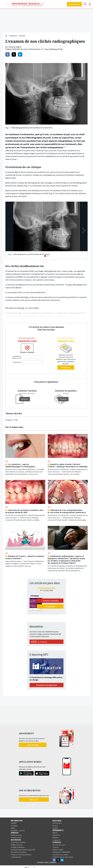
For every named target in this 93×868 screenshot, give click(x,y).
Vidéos (13, 828)
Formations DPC (16, 838)
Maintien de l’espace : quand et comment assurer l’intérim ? (25, 557)
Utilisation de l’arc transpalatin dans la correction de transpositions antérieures (67, 511)
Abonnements (57, 823)
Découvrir (34, 800)
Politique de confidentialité (61, 852)
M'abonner (66, 367)
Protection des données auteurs (63, 857)
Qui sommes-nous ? (59, 845)
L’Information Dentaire (18, 842)
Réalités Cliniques (16, 845)
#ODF (16, 420)
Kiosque (55, 826)
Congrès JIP (56, 840)
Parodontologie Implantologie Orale (23, 850)
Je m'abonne (74, 4)
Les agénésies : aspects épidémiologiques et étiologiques (20, 465)
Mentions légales (58, 850)
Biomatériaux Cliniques (18, 852)
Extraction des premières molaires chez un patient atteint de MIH (24, 511)
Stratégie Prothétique (18, 847)
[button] (84, 231)
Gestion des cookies (46, 862)
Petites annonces (16, 835)
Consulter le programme (46, 685)
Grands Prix (56, 835)
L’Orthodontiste (16, 857)
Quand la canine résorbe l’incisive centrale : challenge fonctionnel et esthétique (68, 465)
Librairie (55, 828)
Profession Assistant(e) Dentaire (21, 855)
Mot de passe (17, 362)
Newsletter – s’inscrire (18, 831)
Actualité (14, 823)
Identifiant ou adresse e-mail (16, 357)
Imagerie (22, 36)
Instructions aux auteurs (60, 855)
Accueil (6, 36)
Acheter (63, 399)
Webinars (56, 838)
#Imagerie (9, 420)
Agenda (55, 833)
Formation (13, 36)
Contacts (56, 847)
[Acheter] (25, 399)
